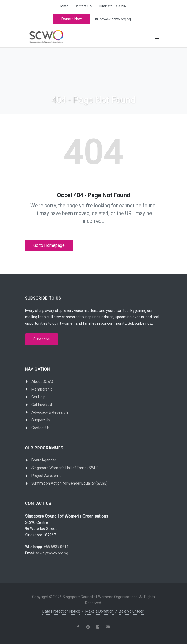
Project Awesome (46, 476)
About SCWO (42, 381)
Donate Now (72, 19)
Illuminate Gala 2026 (113, 6)
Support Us (41, 420)
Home (63, 6)
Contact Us (83, 6)
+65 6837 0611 (56, 547)
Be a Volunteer (131, 611)
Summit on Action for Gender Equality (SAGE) (70, 483)
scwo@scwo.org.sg (113, 19)
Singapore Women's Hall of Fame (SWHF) (66, 468)
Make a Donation (99, 611)
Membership (42, 389)
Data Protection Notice (61, 611)
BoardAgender (44, 460)
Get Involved (42, 405)
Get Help (38, 397)
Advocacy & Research (50, 412)
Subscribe (42, 339)
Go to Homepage (49, 245)
